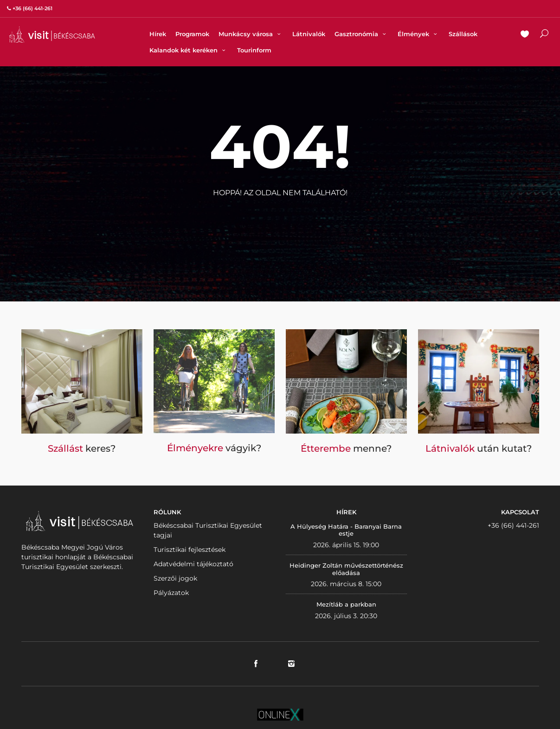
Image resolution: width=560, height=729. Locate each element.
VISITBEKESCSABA (52, 35)
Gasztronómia (361, 34)
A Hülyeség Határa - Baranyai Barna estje (346, 530)
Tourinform (254, 50)
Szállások (463, 34)
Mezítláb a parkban (346, 604)
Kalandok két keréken (189, 50)
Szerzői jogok (175, 578)
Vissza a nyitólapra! (280, 215)
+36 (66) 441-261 (513, 525)
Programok (192, 34)
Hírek (158, 34)
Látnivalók (309, 34)
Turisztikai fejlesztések (190, 550)
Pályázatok (171, 593)
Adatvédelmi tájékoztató (193, 564)
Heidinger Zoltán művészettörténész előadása (346, 569)
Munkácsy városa (251, 34)
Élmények (418, 34)
